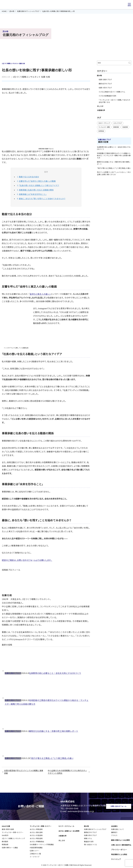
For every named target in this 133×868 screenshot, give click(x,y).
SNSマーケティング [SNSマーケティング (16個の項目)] (104, 123)
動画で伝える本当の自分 (29, 177)
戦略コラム (88, 838)
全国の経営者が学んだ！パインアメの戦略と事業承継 (24, 771)
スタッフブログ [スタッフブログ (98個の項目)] (118, 123)
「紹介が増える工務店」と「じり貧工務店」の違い (52, 758)
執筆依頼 (5, 844)
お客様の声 (101, 110)
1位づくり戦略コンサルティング (13, 838)
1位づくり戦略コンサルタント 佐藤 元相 (31, 77)
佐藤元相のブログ (13, 673)
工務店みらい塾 (35, 853)
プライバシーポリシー (119, 849)
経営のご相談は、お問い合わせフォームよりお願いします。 (27, 560)
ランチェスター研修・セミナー (13, 832)
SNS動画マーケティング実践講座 (42, 844)
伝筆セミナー (35, 850)
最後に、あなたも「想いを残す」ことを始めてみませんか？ (42, 198)
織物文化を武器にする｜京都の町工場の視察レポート (54, 731)
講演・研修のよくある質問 (120, 840)
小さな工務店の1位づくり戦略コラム (112, 92)
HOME (4, 11)
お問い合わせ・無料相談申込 (121, 844)
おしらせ (100, 106)
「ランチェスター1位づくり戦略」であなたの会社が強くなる (114, 101)
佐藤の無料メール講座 (10, 847)
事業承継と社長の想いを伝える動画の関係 (36, 190)
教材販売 (5, 841)
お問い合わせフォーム (118, 806)
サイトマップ (116, 859)
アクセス (114, 835)
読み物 (12, 11)
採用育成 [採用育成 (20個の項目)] (101, 131)
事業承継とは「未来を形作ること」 (33, 194)
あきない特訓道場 (36, 838)
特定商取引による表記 (119, 854)
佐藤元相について (118, 829)
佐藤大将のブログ (90, 835)
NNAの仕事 (6, 826)
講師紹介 (114, 832)
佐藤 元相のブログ (105, 80)
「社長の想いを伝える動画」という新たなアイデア (39, 185)
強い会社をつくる (90, 844)
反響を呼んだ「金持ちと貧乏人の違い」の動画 (37, 181)
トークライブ (35, 856)
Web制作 (5, 835)
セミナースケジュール (66, 826)
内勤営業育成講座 (36, 847)
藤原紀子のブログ (90, 832)
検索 (129, 63)
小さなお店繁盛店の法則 (107, 96)
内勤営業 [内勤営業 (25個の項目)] (125, 127)
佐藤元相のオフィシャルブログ (28, 11)
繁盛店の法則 (89, 841)
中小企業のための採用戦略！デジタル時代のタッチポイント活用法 (67, 771)
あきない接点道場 (36, 832)
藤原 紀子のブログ (105, 84)
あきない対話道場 (36, 835)
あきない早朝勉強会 (37, 841)
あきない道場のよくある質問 (69, 830)
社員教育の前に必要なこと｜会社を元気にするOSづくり (55, 673)
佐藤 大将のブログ (105, 88)
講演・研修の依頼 (8, 829)
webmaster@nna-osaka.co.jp (81, 811)
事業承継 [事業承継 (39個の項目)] (116, 127)
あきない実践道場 (36, 829)
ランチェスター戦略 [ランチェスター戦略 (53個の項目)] (104, 127)
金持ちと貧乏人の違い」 (40, 293)
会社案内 (114, 826)
